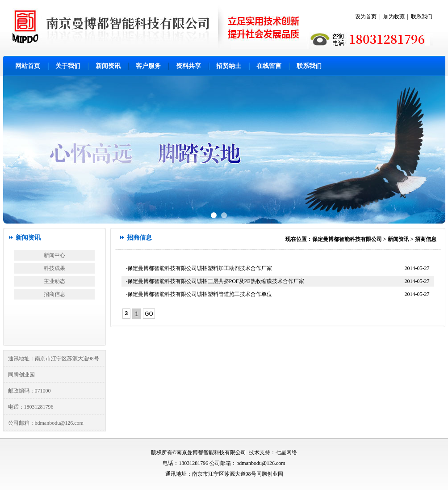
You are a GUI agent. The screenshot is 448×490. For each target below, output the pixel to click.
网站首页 (28, 66)
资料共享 (188, 66)
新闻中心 (54, 255)
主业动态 (54, 281)
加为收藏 (394, 17)
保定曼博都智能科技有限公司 (347, 239)
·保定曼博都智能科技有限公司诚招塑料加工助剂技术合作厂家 (199, 268)
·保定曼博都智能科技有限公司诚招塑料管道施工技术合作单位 (199, 294)
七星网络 (286, 452)
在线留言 (269, 66)
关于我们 (68, 66)
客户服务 (148, 66)
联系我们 (422, 17)
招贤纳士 (229, 66)
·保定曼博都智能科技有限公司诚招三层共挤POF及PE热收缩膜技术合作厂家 (215, 281)
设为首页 (366, 17)
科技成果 (54, 268)
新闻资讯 (108, 66)
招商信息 (54, 294)
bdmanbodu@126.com (59, 423)
